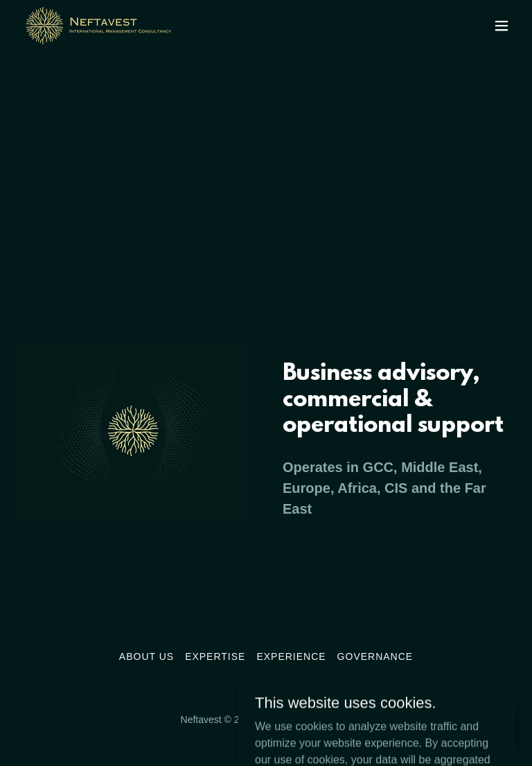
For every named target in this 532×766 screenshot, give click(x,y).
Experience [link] (291, 656)
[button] (502, 26)
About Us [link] (147, 656)
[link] (98, 25)
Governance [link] (375, 656)
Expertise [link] (215, 656)
